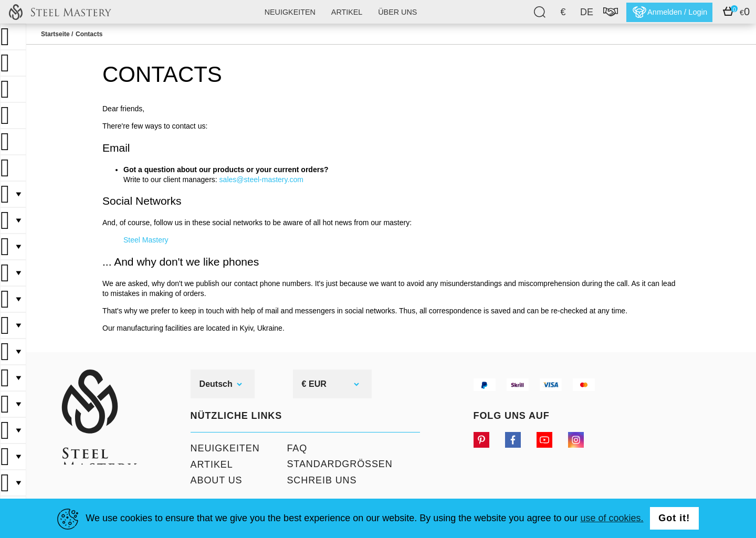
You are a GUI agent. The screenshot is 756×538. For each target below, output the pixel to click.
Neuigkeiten (288, 12)
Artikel (345, 12)
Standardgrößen (336, 465)
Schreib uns (318, 481)
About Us (213, 481)
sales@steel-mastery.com (261, 180)
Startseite (55, 34)
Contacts (89, 34)
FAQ (293, 448)
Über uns (396, 12)
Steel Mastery (146, 240)
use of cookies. (612, 518)
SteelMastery (60, 12)
